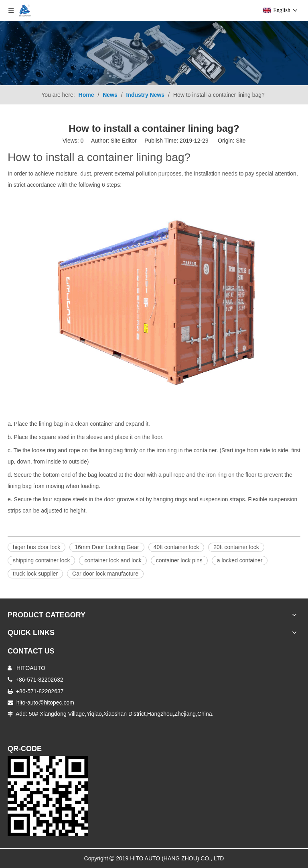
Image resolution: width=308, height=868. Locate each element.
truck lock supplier (35, 574)
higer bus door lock (36, 547)
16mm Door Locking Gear (107, 547)
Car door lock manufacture (105, 574)
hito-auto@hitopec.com (45, 703)
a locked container (240, 560)
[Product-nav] (154, 53)
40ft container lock (176, 547)
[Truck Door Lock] (48, 796)
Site (241, 141)
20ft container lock (236, 547)
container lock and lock (113, 560)
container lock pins (179, 560)
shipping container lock (41, 560)
